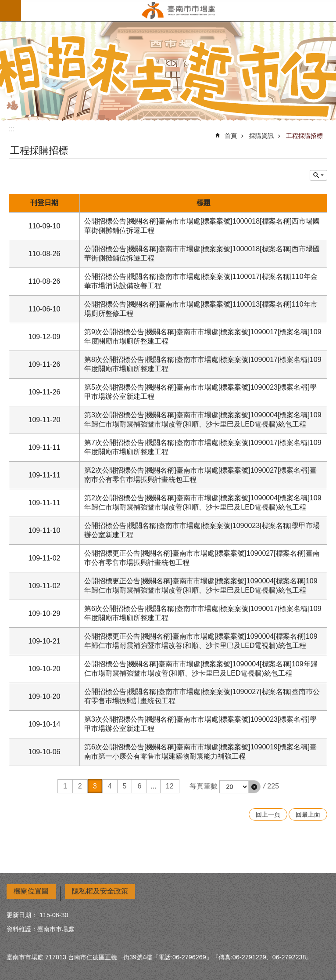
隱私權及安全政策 (100, 891)
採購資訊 (261, 136)
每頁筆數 (204, 786)
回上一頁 (268, 814)
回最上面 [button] (308, 814)
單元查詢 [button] (318, 175)
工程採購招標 (304, 136)
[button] (254, 787)
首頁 (231, 136)
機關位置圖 (31, 891)
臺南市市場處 (179, 11)
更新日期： (22, 915)
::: (12, 129)
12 (170, 786)
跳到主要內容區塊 (5, 5)
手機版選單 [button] (11, 11)
